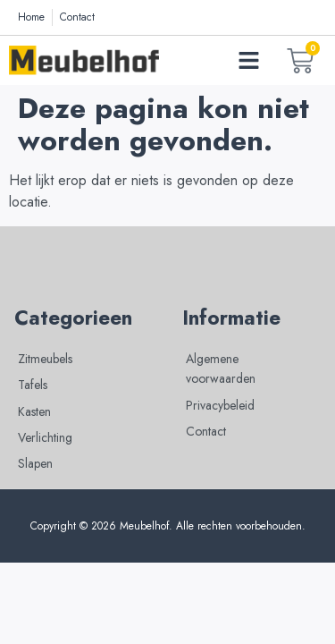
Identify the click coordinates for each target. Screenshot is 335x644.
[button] (249, 61)
